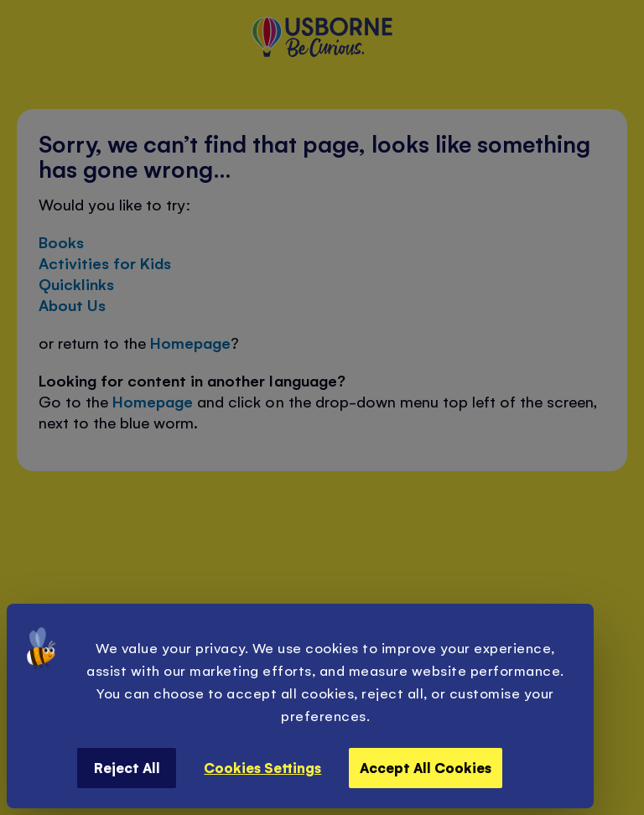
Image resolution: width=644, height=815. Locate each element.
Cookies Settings (262, 767)
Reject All (127, 767)
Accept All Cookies (426, 767)
